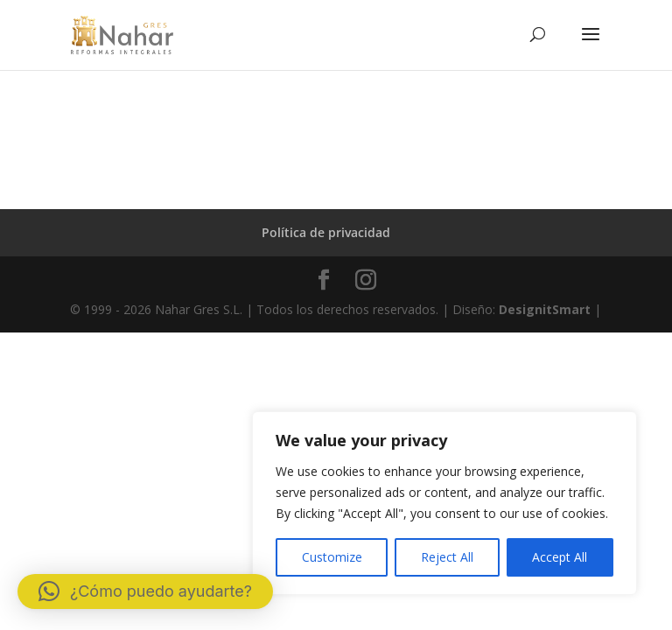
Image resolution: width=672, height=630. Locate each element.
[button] (145, 591)
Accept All (560, 557)
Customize (332, 557)
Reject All (447, 557)
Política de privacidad (326, 232)
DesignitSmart (545, 309)
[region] (444, 503)
